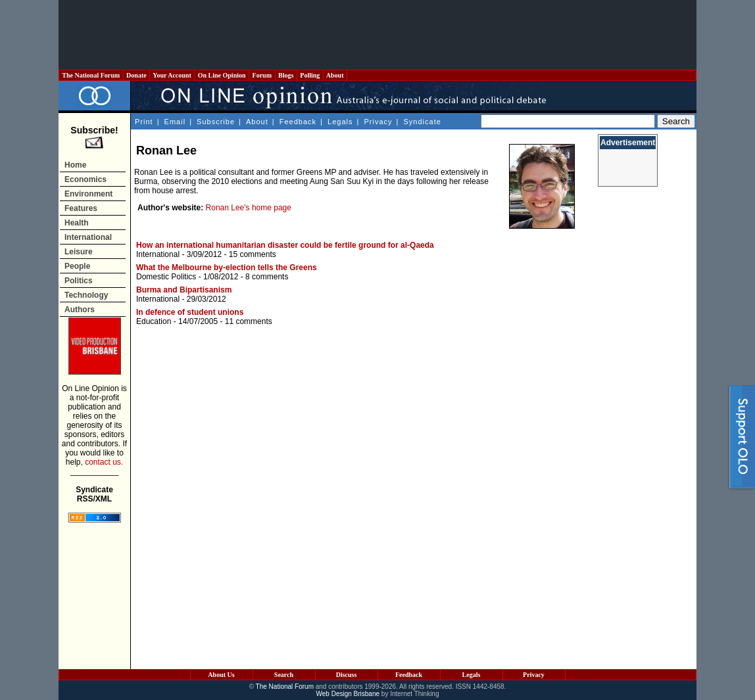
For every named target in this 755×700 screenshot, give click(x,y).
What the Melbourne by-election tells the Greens (227, 268)
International (88, 237)
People (77, 266)
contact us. (104, 462)
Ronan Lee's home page (249, 208)
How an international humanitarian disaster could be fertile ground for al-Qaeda (285, 245)
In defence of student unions (190, 312)
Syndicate (423, 122)
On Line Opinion (222, 75)
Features (81, 208)
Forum (262, 75)
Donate (137, 75)
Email (175, 122)
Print (144, 122)
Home (75, 165)
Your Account (172, 75)
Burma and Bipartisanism (184, 290)
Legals (340, 122)
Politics (79, 281)
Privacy (378, 122)
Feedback (298, 122)
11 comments (249, 321)
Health (77, 223)
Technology (86, 295)
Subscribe (216, 122)
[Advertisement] (377, 35)
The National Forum (91, 75)
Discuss (347, 675)
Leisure (79, 252)
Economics (85, 179)
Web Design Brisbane (348, 694)
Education (154, 321)
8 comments (267, 277)
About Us (221, 675)
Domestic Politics (166, 277)
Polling (310, 75)
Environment (88, 194)
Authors (80, 310)
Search (284, 675)
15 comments (253, 254)
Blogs (286, 75)
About (335, 75)
